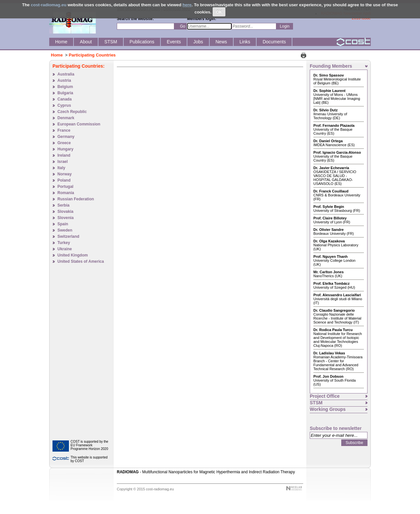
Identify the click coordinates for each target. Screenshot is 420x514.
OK (219, 12)
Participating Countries (92, 55)
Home (57, 55)
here (187, 5)
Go (182, 26)
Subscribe (354, 443)
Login (285, 26)
